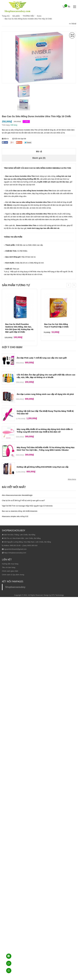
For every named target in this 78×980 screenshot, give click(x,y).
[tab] (39, 152)
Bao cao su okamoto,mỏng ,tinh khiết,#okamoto (20, 511)
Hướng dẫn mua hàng (10, 564)
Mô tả (39, 152)
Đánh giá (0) (39, 158)
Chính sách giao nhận (10, 571)
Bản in (6, 139)
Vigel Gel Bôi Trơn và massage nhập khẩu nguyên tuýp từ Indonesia (27, 506)
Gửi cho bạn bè (19, 139)
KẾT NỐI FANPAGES (13, 581)
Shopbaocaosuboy (15, 587)
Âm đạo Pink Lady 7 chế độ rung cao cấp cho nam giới (42, 358)
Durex (39, 16)
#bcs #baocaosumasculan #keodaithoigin (17, 495)
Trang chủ (6, 16)
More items (72, 479)
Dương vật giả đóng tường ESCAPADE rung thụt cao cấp (43, 467)
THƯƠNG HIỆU (28, 16)
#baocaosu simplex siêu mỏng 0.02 (15, 516)
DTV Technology (58, 595)
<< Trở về (73, 24)
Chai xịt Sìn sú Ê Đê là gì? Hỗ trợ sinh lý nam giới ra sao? (23, 501)
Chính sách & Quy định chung (13, 575)
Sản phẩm (16, 16)
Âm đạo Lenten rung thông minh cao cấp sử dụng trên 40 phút (45, 394)
